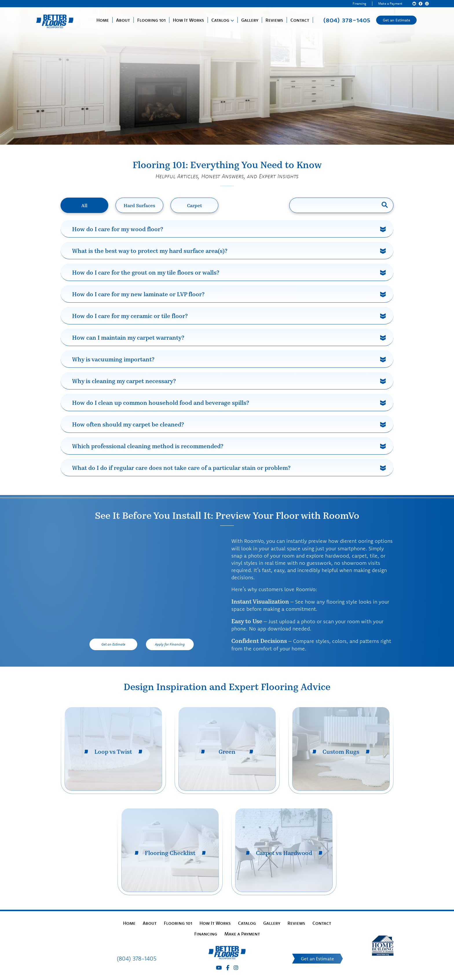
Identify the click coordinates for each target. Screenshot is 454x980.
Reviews (274, 20)
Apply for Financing (170, 644)
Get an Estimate (397, 20)
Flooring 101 (151, 20)
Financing (359, 3)
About (123, 20)
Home (103, 20)
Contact (300, 20)
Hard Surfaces (139, 205)
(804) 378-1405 (347, 20)
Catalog (220, 20)
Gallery (250, 20)
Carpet (195, 205)
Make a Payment (390, 3)
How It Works (188, 20)
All (84, 205)
